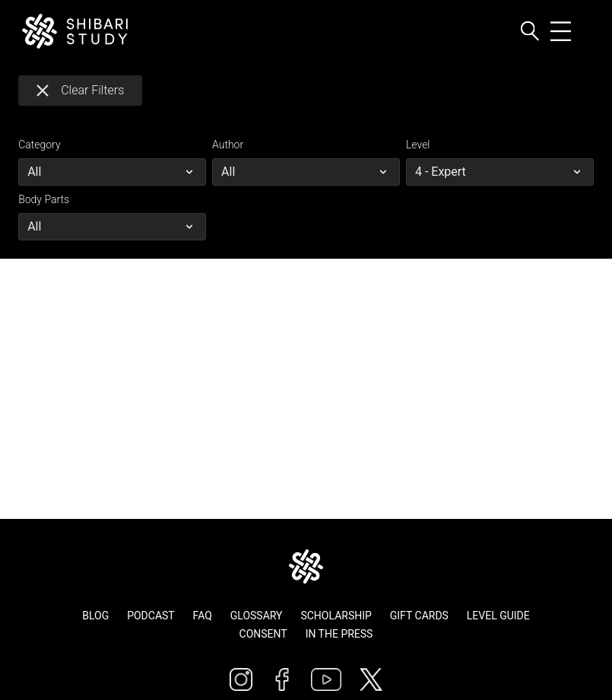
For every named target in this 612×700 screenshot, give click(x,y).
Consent (263, 634)
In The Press (339, 634)
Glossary (257, 616)
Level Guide (498, 616)
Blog (95, 616)
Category (39, 145)
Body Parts (44, 199)
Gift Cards (419, 616)
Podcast (151, 616)
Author (228, 145)
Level (418, 145)
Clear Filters (80, 90)
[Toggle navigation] (575, 32)
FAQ (203, 616)
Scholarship (336, 616)
